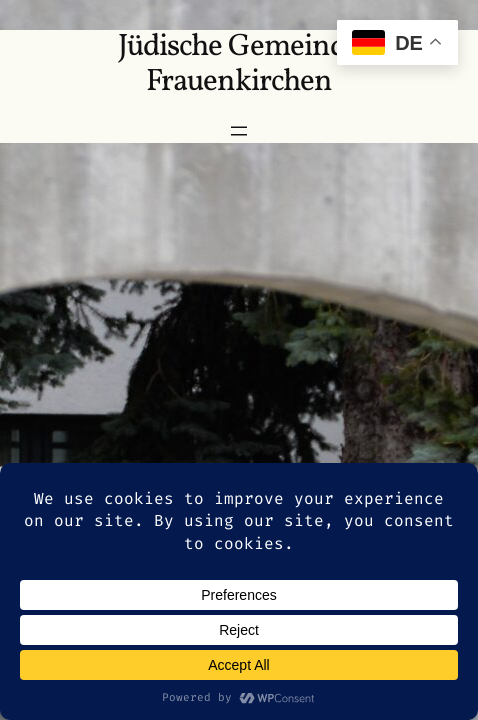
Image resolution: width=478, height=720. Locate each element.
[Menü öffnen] (239, 131)
